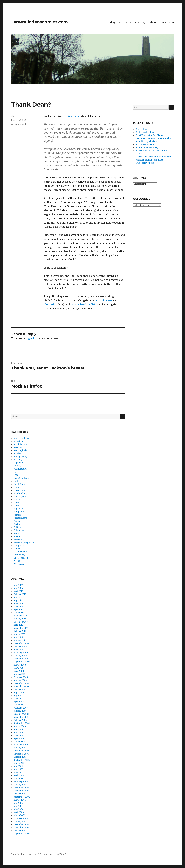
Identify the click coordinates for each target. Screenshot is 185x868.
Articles (17, 454)
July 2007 (18, 696)
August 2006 (20, 726)
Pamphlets (19, 512)
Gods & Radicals (21, 478)
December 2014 (21, 622)
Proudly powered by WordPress (55, 854)
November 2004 (21, 791)
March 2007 (19, 705)
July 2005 (18, 766)
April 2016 (18, 591)
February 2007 (21, 708)
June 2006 (18, 732)
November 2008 (21, 659)
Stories (17, 549)
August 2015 (19, 597)
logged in (31, 338)
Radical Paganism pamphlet (149, 160)
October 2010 (20, 631)
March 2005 (19, 778)
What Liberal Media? (83, 304)
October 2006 (20, 720)
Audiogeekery (20, 457)
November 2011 (21, 628)
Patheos (17, 515)
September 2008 (22, 662)
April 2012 (18, 625)
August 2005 (20, 763)
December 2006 (21, 714)
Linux (16, 487)
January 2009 (20, 656)
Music (16, 503)
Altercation (50, 304)
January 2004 (20, 821)
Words (17, 561)
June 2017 (18, 585)
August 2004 (20, 800)
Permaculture (20, 518)
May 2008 (18, 668)
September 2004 (22, 797)
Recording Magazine (24, 543)
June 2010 (18, 637)
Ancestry (140, 23)
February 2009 (21, 653)
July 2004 (18, 803)
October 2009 (20, 646)
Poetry (17, 524)
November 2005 (21, 754)
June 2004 (19, 806)
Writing (123, 23)
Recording (19, 539)
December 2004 (21, 788)
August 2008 (20, 665)
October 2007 (20, 689)
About (153, 23)
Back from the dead (145, 132)
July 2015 (18, 600)
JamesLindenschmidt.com (39, 22)
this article (72, 116)
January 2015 (20, 619)
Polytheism (19, 530)
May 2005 (18, 772)
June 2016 (18, 588)
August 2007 (20, 693)
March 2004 (19, 815)
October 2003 (20, 831)
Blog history (141, 129)
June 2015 (18, 603)
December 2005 (21, 751)
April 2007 (19, 702)
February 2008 (21, 677)
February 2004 (21, 818)
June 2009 (18, 650)
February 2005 (21, 782)
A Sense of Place (21, 438)
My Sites (166, 23)
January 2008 (20, 680)
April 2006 (19, 739)
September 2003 (22, 834)
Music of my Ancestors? (147, 163)
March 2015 (19, 613)
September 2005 (22, 760)
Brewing (18, 460)
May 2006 (18, 735)
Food (16, 475)
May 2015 (18, 607)
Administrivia (20, 444)
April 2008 (19, 671)
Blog (112, 23)
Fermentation (20, 469)
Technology (19, 555)
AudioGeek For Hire (145, 144)
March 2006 (19, 742)
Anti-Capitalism (21, 450)
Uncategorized (18, 124)
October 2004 (20, 794)
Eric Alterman (104, 300)
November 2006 (21, 717)
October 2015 (20, 594)
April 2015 (18, 610)
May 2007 (18, 699)
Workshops (19, 564)
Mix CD (17, 500)
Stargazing (19, 546)
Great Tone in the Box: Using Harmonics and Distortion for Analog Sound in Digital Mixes (153, 138)
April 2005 (19, 775)
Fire (16, 472)
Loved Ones (19, 490)
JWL (13, 116)
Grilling (17, 481)
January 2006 (20, 748)
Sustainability (20, 552)
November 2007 (21, 686)
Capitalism (19, 463)
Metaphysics (20, 496)
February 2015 (20, 616)
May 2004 (18, 809)
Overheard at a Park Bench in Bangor (153, 157)
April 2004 (19, 812)
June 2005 (18, 769)
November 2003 (21, 828)
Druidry (17, 466)
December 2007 (21, 683)
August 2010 (19, 634)
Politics (17, 527)
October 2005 (20, 757)
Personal (18, 521)
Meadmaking (20, 493)
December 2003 (21, 825)
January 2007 (20, 711)
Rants (16, 533)
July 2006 (18, 729)
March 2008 (19, 674)
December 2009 (21, 643)
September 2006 (22, 723)
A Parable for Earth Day (147, 148)
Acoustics (18, 441)
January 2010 (20, 640)
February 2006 (21, 745)
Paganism (19, 509)
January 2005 (20, 785)
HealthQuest (20, 484)
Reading (18, 536)
